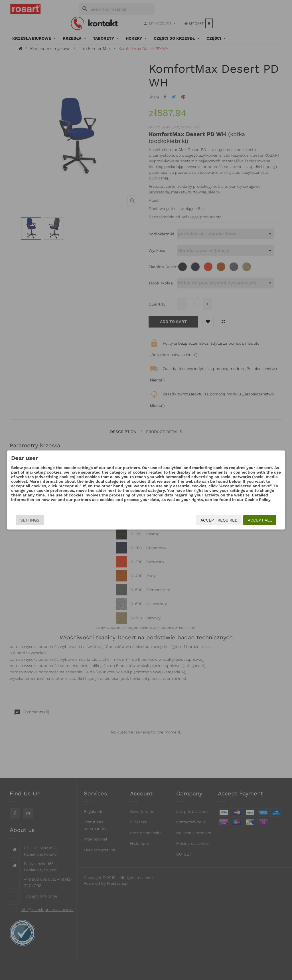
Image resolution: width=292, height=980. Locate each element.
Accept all (260, 520)
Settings (30, 520)
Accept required (219, 520)
